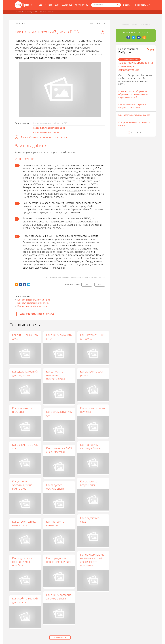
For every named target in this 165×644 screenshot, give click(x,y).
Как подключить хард (90, 520)
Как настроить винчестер (55, 523)
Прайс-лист (136, 24)
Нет (100, 284)
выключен (29, 206)
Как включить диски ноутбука (93, 410)
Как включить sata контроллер (33, 306)
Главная (18, 12)
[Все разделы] (143, 5)
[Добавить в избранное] (103, 32)
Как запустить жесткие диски (55, 487)
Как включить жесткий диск (47, 132)
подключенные (49, 178)
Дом (57, 5)
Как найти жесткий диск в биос (33, 303)
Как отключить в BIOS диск (22, 410)
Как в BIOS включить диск (25, 337)
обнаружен (73, 190)
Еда (40, 5)
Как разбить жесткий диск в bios (25, 600)
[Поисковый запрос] (106, 5)
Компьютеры (82, 5)
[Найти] (118, 5)
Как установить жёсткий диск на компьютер (22, 485)
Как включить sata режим (92, 373)
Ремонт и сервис (46, 12)
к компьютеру (66, 178)
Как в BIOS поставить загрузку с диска (59, 597)
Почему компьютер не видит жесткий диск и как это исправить (92, 560)
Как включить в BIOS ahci (25, 446)
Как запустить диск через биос (49, 128)
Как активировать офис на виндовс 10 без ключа (132, 106)
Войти (127, 5)
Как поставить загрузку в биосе (90, 447)
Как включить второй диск (89, 483)
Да (87, 284)
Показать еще (60, 637)
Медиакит (126, 24)
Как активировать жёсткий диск (34, 300)
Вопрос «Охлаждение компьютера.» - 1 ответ (44, 137)
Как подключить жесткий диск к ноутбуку (22, 562)
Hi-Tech (49, 5)
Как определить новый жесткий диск (59, 560)
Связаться (146, 24)
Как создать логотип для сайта (134, 115)
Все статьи (136, 133)
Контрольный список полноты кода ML (134, 124)
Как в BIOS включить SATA (59, 337)
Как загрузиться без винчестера (24, 523)
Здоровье (67, 5)
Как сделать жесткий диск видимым (25, 373)
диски (36, 178)
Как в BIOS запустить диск (59, 414)
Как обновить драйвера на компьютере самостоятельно (136, 66)
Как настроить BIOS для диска (92, 337)
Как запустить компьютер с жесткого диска (56, 375)
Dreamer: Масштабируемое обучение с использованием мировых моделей (133, 94)
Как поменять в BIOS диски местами (59, 450)
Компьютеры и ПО (30, 12)
